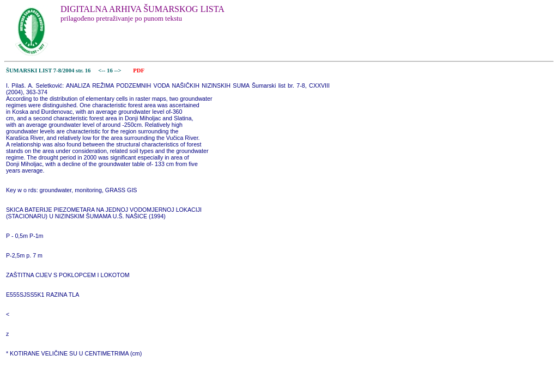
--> (118, 71)
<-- (102, 71)
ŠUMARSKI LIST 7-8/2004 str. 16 (48, 71)
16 (110, 71)
